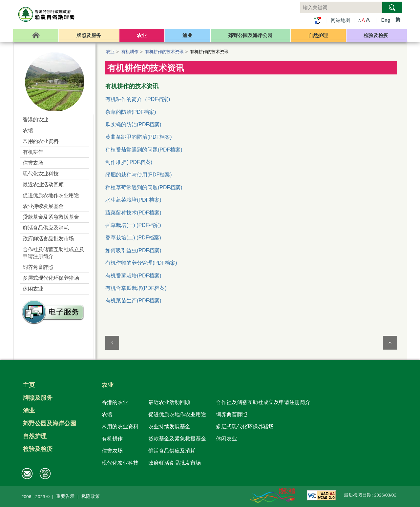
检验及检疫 (38, 449)
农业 (110, 52)
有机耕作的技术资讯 (164, 52)
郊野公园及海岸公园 (50, 423)
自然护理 (35, 436)
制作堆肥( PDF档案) (129, 162)
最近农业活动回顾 (169, 402)
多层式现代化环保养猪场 (245, 426)
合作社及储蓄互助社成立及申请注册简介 (263, 402)
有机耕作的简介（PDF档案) (138, 99)
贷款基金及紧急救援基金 (177, 438)
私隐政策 (91, 496)
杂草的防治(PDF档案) (131, 112)
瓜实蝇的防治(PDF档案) (133, 124)
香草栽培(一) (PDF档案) (133, 225)
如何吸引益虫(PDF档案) (133, 250)
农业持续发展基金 (169, 426)
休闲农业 (226, 438)
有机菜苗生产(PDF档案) (133, 301)
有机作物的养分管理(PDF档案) (141, 263)
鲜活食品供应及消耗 (172, 451)
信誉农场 (112, 451)
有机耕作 (130, 52)
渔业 (29, 411)
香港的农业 (115, 402)
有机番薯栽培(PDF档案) (133, 276)
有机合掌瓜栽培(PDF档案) (136, 288)
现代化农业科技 (120, 463)
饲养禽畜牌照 (232, 414)
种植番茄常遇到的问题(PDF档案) (144, 150)
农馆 (107, 414)
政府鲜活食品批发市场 (175, 463)
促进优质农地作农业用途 (177, 414)
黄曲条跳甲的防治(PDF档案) (139, 137)
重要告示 (65, 496)
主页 (29, 385)
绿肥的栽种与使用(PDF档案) (139, 175)
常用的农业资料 (120, 426)
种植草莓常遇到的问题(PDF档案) (144, 187)
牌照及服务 (38, 398)
